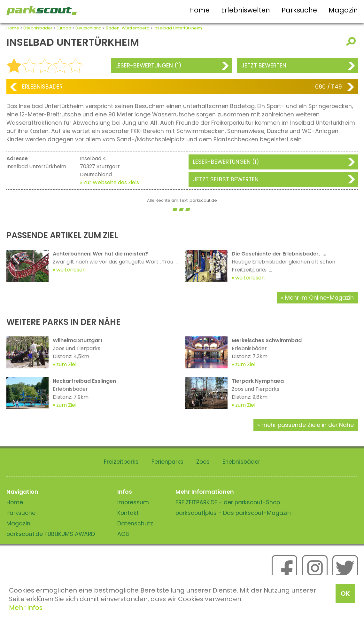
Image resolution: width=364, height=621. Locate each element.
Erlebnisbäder (38, 28)
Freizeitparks (121, 462)
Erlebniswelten (246, 10)
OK (345, 593)
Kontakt (128, 513)
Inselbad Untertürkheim (178, 28)
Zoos (203, 462)
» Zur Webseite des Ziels (109, 182)
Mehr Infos (26, 608)
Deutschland (89, 28)
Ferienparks (167, 462)
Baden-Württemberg (128, 28)
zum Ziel (66, 364)
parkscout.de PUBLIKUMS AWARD (51, 534)
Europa (64, 28)
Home (199, 10)
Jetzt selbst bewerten (226, 179)
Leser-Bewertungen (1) (148, 66)
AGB (123, 534)
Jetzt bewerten (264, 66)
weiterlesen (71, 270)
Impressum (133, 502)
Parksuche (299, 10)
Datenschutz (135, 523)
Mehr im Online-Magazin (319, 298)
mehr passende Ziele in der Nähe (308, 425)
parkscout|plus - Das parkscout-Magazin (233, 513)
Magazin (343, 10)
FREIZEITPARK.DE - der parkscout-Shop (228, 502)
